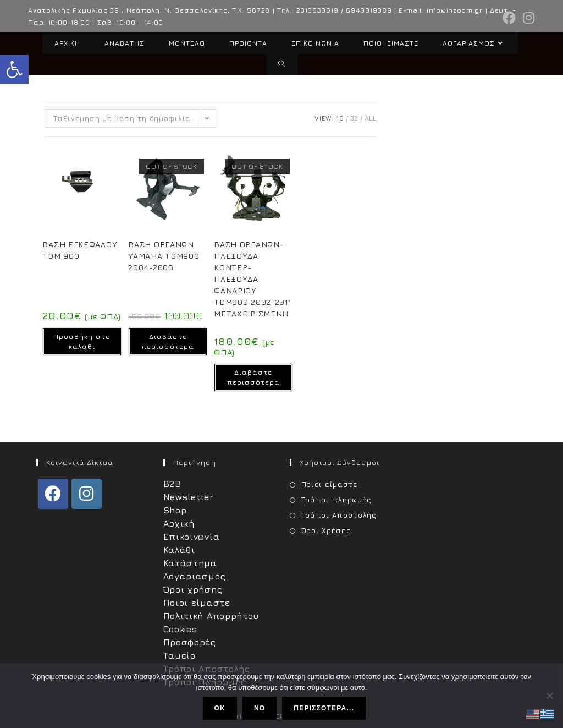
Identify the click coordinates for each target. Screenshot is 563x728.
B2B (172, 484)
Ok (220, 708)
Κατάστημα (190, 563)
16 (340, 118)
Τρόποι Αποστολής (339, 515)
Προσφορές (190, 642)
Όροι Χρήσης (326, 530)
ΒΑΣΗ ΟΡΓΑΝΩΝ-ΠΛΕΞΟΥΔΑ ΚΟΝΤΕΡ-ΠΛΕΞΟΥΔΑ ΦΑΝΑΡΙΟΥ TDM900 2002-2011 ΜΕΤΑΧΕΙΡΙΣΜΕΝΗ (252, 279)
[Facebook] (53, 494)
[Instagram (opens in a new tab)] (527, 18)
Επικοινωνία (192, 537)
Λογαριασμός (195, 576)
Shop (175, 510)
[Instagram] (87, 494)
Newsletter (189, 497)
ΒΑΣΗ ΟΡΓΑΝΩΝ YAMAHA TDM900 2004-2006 (164, 256)
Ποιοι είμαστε (197, 603)
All (371, 118)
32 (354, 118)
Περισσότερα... (324, 708)
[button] (14, 69)
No (260, 708)
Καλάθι (179, 550)
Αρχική (179, 523)
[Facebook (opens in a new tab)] (509, 18)
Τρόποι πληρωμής (337, 500)
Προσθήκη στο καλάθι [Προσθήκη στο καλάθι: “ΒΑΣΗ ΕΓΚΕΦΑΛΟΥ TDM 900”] (82, 341)
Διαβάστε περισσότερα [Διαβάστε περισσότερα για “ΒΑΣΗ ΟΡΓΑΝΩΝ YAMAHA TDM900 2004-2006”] (168, 341)
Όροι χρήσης (193, 589)
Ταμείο (180, 655)
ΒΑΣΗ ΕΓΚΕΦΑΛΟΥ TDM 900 (80, 250)
